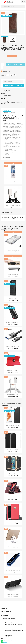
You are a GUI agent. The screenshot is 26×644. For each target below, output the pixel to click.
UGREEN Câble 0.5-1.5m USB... (13, 346)
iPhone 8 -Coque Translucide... (13, 426)
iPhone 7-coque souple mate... (13, 522)
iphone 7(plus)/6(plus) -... (13, 594)
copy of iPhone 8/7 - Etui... (13, 498)
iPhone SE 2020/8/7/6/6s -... (13, 570)
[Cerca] (13, 6)
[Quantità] (3, 65)
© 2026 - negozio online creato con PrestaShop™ (10, 641)
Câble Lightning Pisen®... (13, 181)
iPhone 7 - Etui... (13, 298)
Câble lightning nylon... (13, 395)
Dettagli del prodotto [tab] (10, 113)
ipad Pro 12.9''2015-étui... (13, 371)
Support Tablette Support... (13, 546)
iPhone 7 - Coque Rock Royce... (13, 474)
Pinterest (15, 75)
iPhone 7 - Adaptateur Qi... (13, 250)
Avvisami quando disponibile (13, 85)
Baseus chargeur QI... (13, 274)
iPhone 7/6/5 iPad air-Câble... (13, 205)
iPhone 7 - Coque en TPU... (13, 450)
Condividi (8, 75)
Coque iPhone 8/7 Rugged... (13, 322)
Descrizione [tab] (7, 110)
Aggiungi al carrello (16, 65)
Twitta (11, 75)
